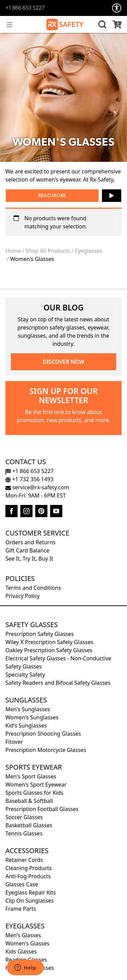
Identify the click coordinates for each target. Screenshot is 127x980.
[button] (101, 24)
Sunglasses (26, 700)
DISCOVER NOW (63, 362)
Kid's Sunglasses (26, 725)
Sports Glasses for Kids (34, 793)
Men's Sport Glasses (31, 776)
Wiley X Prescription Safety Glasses (49, 642)
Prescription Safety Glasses (40, 634)
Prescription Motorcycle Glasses (46, 750)
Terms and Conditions (33, 588)
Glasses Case (22, 884)
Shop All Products (48, 251)
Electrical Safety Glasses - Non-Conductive (58, 658)
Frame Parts (21, 909)
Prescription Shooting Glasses (43, 734)
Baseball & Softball (29, 801)
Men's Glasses (23, 935)
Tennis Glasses (24, 833)
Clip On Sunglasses (29, 901)
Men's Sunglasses (28, 709)
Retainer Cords (24, 860)
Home (13, 251)
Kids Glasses (21, 951)
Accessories (27, 851)
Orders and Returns (30, 542)
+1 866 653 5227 (25, 8)
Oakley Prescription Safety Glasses (49, 650)
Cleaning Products (29, 868)
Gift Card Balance (27, 550)
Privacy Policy (23, 596)
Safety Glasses (32, 625)
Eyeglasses (89, 251)
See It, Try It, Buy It (29, 559)
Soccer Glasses (24, 817)
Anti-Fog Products (28, 876)
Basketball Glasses (29, 825)
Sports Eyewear (34, 767)
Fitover (14, 742)
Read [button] (45, 196)
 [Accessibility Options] (117, 8)
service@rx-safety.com (37, 487)
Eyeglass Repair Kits (31, 892)
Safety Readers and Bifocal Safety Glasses (58, 683)
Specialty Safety (25, 675)
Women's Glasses (27, 943)
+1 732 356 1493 (29, 479)
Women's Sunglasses (32, 717)
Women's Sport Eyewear (36, 785)
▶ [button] (112, 193)
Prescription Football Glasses (42, 809)
